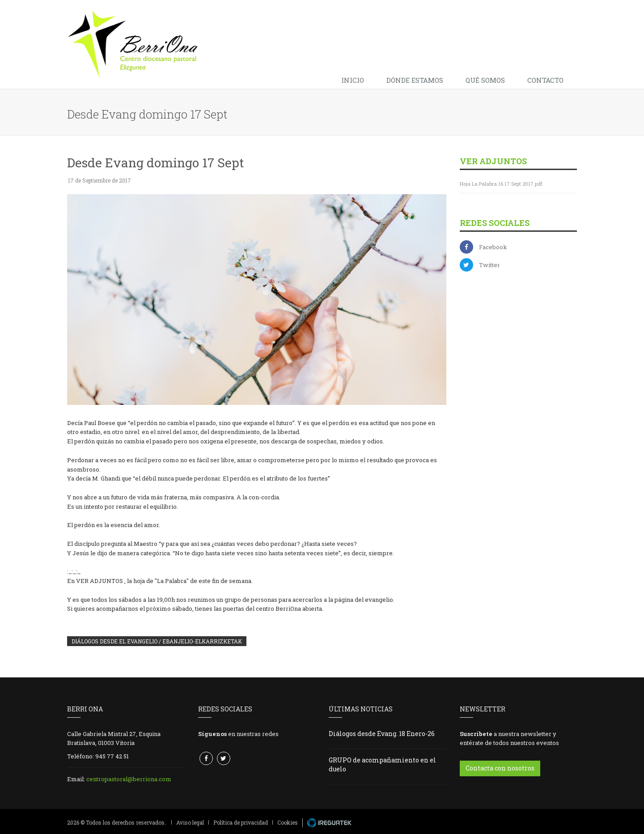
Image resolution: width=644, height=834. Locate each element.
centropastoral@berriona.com (129, 779)
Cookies (288, 822)
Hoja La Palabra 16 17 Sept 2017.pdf (501, 184)
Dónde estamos (415, 80)
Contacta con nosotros (500, 768)
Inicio (353, 80)
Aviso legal (190, 822)
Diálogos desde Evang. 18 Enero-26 (382, 734)
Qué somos (485, 80)
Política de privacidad (241, 822)
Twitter (489, 265)
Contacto (545, 80)
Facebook (493, 247)
